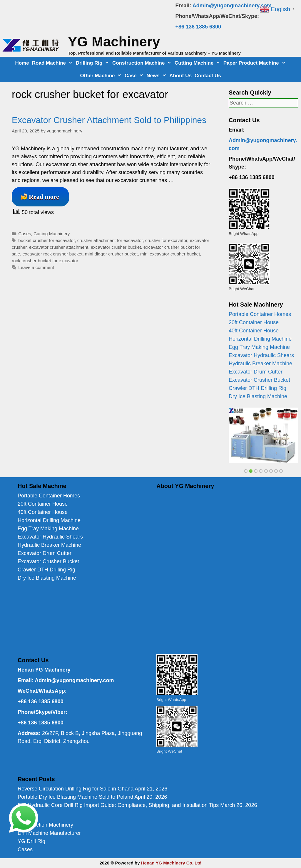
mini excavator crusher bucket (170, 254)
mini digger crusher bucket (111, 254)
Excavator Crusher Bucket (259, 380)
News (157, 76)
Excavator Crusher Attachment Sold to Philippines (109, 120)
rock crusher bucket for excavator (45, 261)
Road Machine (53, 63)
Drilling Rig (93, 63)
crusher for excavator (166, 240)
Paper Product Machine (255, 63)
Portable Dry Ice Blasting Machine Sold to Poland (75, 797)
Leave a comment (36, 267)
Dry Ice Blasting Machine (258, 396)
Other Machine (102, 76)
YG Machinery (114, 42)
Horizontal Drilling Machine (260, 339)
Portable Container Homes (260, 314)
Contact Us (208, 76)
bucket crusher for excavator (46, 240)
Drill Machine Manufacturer (49, 833)
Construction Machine (143, 63)
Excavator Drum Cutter (256, 372)
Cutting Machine (198, 63)
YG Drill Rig (31, 841)
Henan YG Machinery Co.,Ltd (171, 863)
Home (22, 63)
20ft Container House (254, 322)
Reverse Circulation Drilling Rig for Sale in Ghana (76, 789)
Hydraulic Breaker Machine (260, 364)
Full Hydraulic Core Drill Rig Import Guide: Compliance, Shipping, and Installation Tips (118, 805)
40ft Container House (254, 331)
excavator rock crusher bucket (53, 254)
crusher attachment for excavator (110, 240)
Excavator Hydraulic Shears (261, 355)
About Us (180, 76)
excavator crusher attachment (59, 247)
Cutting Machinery (52, 234)
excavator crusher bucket (116, 247)
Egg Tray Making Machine (259, 347)
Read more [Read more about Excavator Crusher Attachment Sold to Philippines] (44, 197)
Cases (25, 234)
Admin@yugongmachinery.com (232, 6)
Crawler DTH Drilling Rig (257, 388)
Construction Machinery (45, 825)
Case (135, 76)
